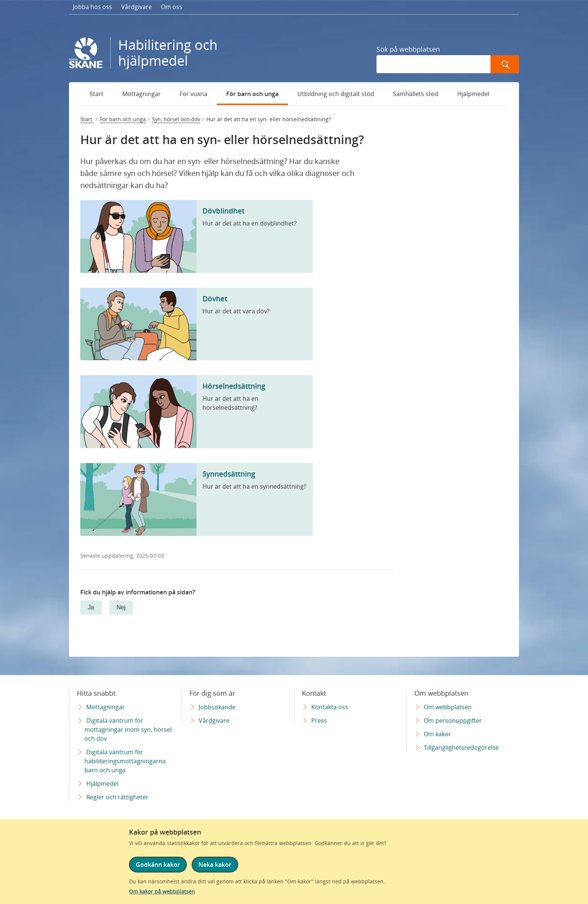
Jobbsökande (217, 707)
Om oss (172, 7)
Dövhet (215, 299)
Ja (91, 607)
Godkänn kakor (158, 865)
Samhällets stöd (416, 94)
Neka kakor (214, 865)
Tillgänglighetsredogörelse (461, 748)
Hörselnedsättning (234, 386)
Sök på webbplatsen (408, 49)
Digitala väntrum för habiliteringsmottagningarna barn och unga (125, 761)
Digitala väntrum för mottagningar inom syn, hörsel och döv (128, 730)
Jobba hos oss (92, 7)
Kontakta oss (330, 707)
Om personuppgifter (453, 720)
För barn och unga (252, 94)
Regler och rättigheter (117, 797)
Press (319, 720)
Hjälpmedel (473, 94)
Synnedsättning (229, 474)
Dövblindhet (223, 211)
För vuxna (193, 94)
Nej (121, 607)
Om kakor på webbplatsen (162, 891)
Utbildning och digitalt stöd (336, 94)
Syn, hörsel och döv (176, 119)
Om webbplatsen (448, 707)
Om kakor (437, 734)
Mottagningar (142, 94)
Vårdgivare (136, 7)
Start (97, 94)
